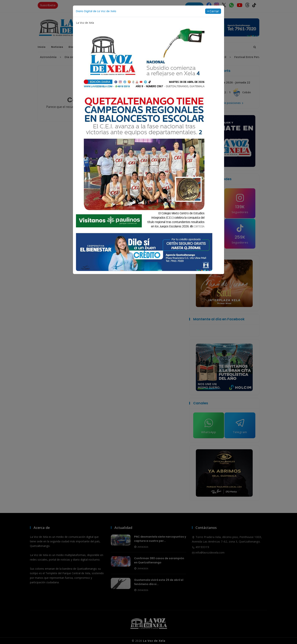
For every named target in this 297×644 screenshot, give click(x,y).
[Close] (213, 11)
